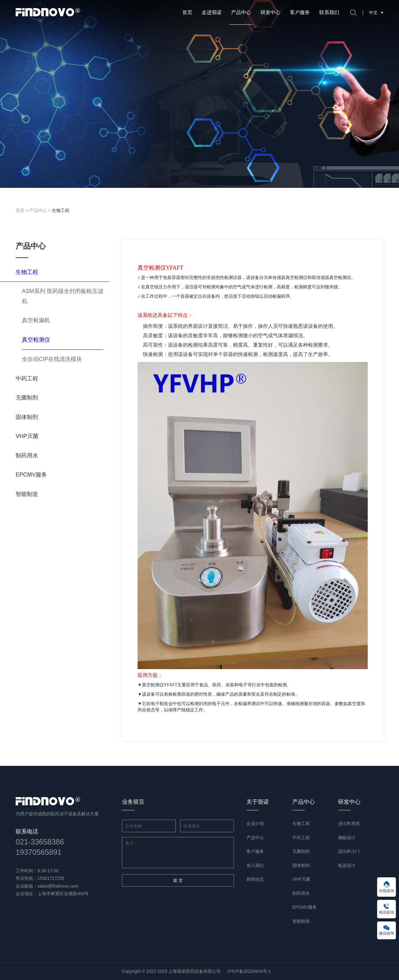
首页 (187, 12)
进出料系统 (349, 823)
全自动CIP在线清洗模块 (52, 359)
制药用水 (27, 456)
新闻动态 (255, 879)
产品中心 (241, 12)
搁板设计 (347, 838)
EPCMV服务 (31, 475)
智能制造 (27, 494)
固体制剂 (27, 417)
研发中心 (270, 12)
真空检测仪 (36, 340)
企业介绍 (255, 823)
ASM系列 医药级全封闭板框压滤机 (63, 296)
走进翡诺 (212, 12)
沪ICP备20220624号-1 (249, 971)
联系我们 (329, 12)
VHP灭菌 (27, 436)
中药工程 (27, 379)
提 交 (178, 880)
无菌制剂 (27, 398)
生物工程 (61, 210)
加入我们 (255, 865)
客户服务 (300, 12)
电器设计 (347, 865)
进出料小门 (349, 851)
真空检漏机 (36, 320)
